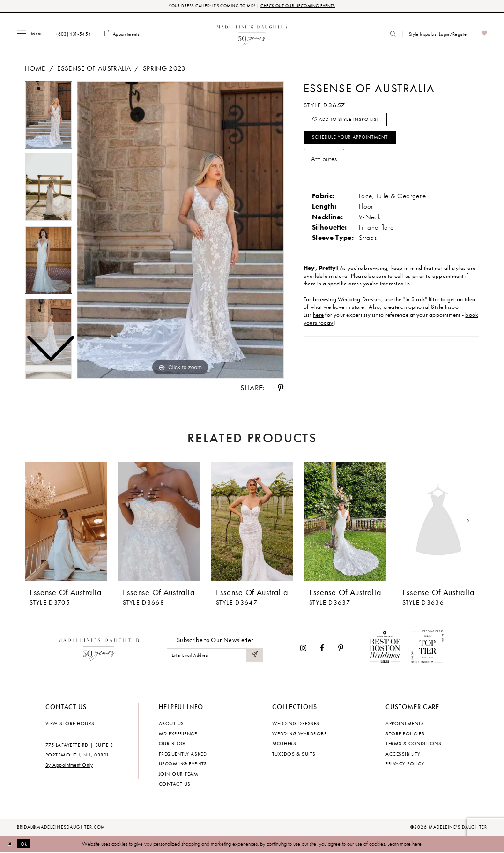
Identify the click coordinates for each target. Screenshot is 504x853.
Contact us (175, 785)
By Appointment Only (69, 766)
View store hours (70, 724)
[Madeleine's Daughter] (99, 649)
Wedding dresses (296, 724)
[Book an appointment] (122, 35)
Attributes (324, 165)
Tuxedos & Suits (294, 755)
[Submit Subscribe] (254, 656)
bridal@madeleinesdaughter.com (61, 828)
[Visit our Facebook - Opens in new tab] (322, 649)
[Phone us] (74, 35)
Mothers (284, 744)
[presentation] (66, 522)
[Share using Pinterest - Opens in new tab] (281, 389)
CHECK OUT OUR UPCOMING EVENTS (301, 6)
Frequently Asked (183, 755)
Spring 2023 (164, 69)
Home (35, 69)
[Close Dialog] (11, 845)
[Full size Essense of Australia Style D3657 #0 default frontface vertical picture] (180, 231)
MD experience (178, 734)
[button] (30, 34)
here (417, 845)
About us (171, 724)
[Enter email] (215, 656)
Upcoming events (183, 764)
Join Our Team (179, 775)
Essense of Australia (94, 69)
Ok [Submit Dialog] (28, 845)
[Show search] (393, 35)
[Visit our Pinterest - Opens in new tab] (341, 649)
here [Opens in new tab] (318, 322)
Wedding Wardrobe (299, 734)
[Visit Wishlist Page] (485, 35)
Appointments (405, 724)
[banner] (252, 34)
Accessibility (403, 755)
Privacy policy (405, 764)
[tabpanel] (180, 231)
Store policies (405, 734)
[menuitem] (30, 34)
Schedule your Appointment (356, 143)
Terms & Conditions (413, 744)
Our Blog (172, 744)
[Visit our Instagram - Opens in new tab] (303, 649)
